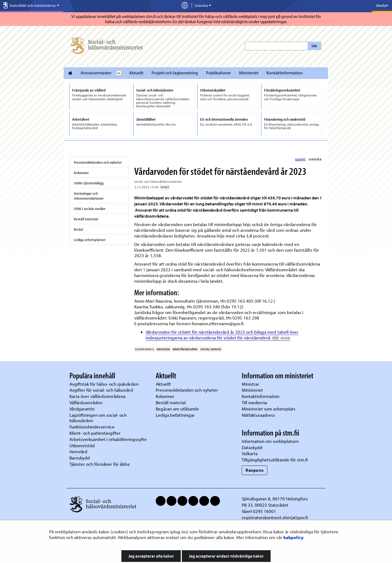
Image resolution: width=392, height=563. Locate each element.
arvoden (163, 349)
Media (382, 5)
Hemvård (78, 451)
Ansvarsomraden (96, 73)
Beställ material (86, 219)
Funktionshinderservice (92, 427)
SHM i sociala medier (90, 209)
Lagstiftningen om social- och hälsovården (98, 418)
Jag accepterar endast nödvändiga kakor (226, 556)
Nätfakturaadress (258, 415)
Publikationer (218, 73)
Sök (314, 46)
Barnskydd (80, 458)
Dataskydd (252, 447)
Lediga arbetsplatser (90, 240)
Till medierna (254, 402)
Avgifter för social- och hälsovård (101, 390)
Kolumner (81, 173)
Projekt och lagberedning (175, 73)
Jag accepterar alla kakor (151, 556)
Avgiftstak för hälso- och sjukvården (104, 384)
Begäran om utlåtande (177, 409)
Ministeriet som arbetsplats (269, 409)
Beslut (79, 229)
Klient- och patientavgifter (95, 433)
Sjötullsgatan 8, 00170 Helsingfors (275, 499)
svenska (315, 159)
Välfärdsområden (86, 402)
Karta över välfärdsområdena (97, 396)
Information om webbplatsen (270, 441)
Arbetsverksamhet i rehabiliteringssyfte (109, 439)
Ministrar (250, 384)
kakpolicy (293, 537)
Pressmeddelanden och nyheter (98, 162)
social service (211, 349)
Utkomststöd (82, 445)
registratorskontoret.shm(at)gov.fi (275, 517)
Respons (255, 470)
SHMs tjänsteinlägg (89, 183)
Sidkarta (250, 453)
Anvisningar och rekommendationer (89, 196)
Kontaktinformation (285, 73)
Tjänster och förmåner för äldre (100, 464)
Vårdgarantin (82, 409)
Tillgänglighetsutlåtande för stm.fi (275, 460)
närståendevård (185, 349)
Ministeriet (249, 73)
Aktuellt (136, 73)
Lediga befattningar (175, 415)
